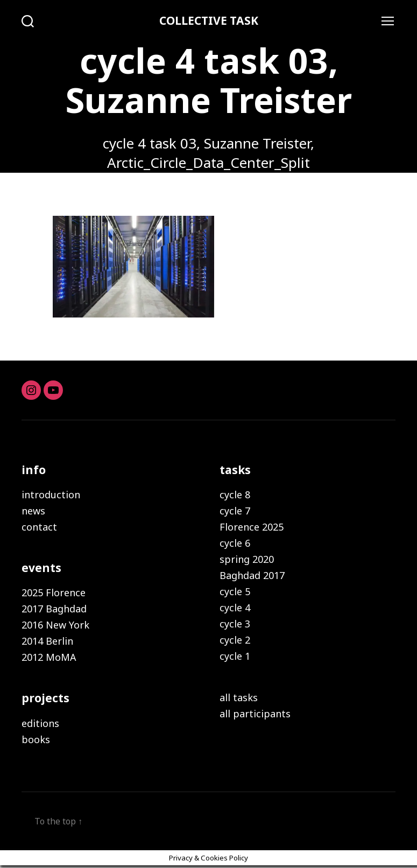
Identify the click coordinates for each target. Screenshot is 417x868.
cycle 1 (235, 658)
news (33, 512)
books (36, 741)
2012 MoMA (49, 659)
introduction (51, 496)
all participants (255, 715)
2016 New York (55, 626)
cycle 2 (235, 641)
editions (40, 725)
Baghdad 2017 (252, 577)
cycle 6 (235, 545)
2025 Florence (54, 594)
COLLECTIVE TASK (209, 22)
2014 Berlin (47, 643)
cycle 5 (235, 593)
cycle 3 (235, 625)
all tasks (239, 699)
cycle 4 (235, 609)
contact (39, 528)
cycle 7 (235, 512)
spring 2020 (247, 561)
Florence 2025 (252, 528)
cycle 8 (235, 496)
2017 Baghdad (54, 610)
